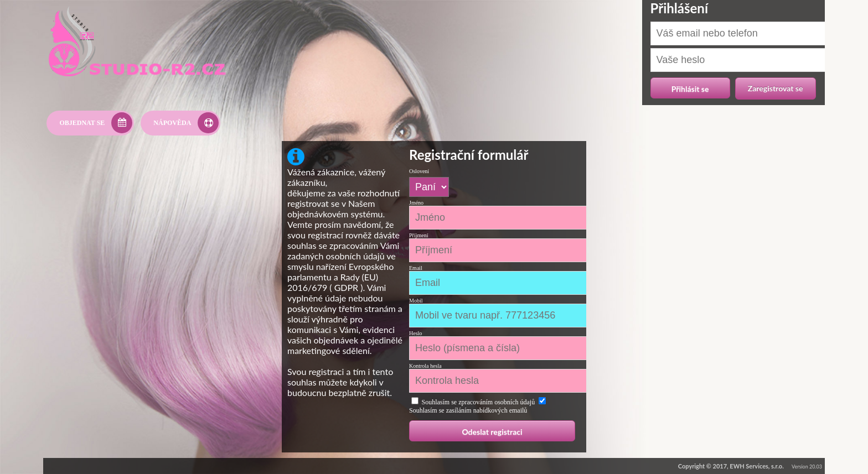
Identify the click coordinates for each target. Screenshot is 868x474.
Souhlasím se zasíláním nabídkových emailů (468, 410)
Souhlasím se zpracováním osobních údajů (479, 402)
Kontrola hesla (425, 366)
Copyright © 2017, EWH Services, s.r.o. (731, 466)
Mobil (416, 301)
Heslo (415, 333)
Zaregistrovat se (776, 88)
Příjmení (418, 235)
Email (416, 268)
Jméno (416, 203)
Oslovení (419, 171)
